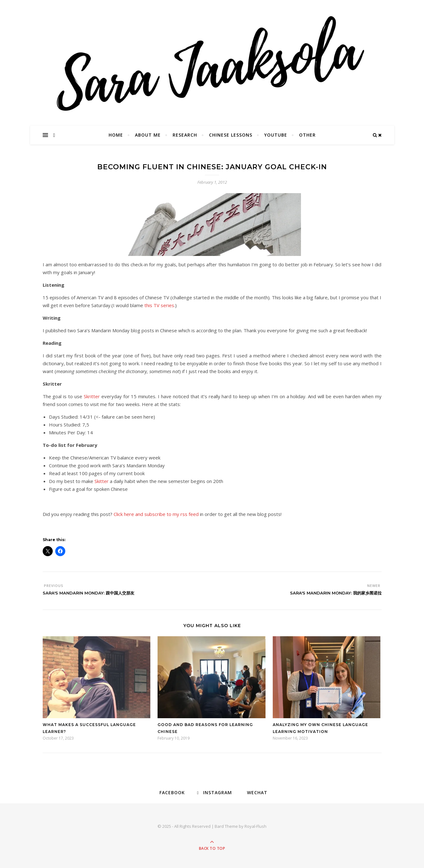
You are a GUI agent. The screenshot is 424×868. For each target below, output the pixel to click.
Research (185, 135)
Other (307, 135)
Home (116, 135)
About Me (148, 135)
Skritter (92, 396)
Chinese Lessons (231, 135)
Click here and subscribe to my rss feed (156, 514)
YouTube (276, 135)
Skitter (102, 481)
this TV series (159, 305)
